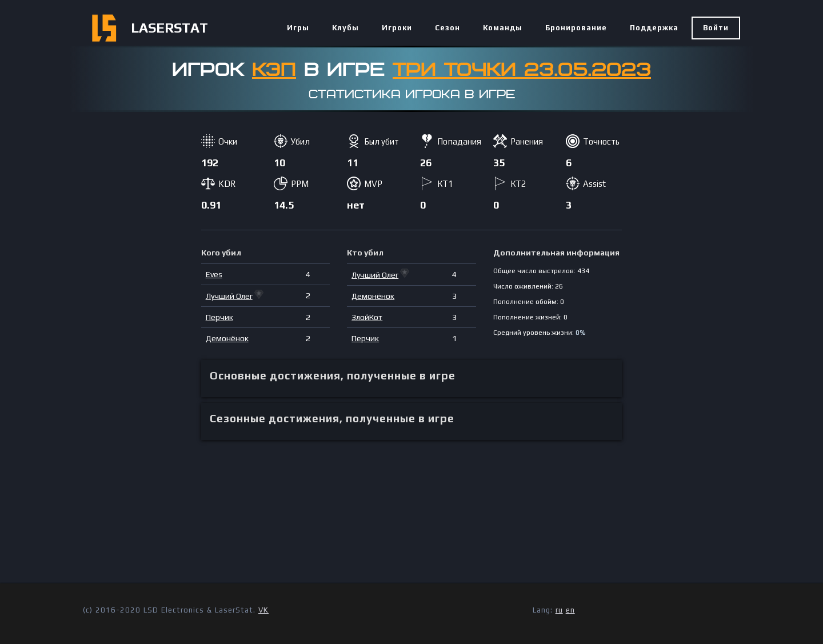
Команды (503, 28)
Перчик (219, 317)
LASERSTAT (169, 28)
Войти (716, 28)
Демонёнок (227, 338)
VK (263, 610)
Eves (214, 274)
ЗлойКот (367, 317)
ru (559, 610)
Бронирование (576, 28)
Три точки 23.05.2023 (522, 70)
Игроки (397, 28)
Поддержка (654, 28)
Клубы (345, 28)
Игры (298, 28)
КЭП (274, 70)
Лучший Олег (229, 296)
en (570, 610)
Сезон (448, 28)
